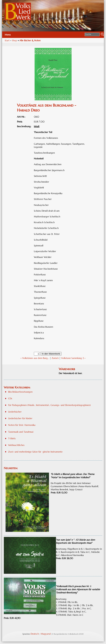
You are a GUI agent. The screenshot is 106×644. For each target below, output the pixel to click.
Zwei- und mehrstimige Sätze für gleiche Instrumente (35, 452)
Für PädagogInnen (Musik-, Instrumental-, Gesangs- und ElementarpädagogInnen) (49, 405)
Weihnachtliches (16, 445)
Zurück (55, 358)
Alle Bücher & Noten (30, 40)
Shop (15, 40)
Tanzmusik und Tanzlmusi (21, 432)
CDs (10, 398)
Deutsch (35, 634)
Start (7, 40)
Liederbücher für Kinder (20, 418)
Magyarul (46, 634)
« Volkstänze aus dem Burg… (35, 358)
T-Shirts (12, 438)
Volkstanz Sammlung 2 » (73, 358)
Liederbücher (15, 412)
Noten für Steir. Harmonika (22, 425)
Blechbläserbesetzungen (20, 392)
